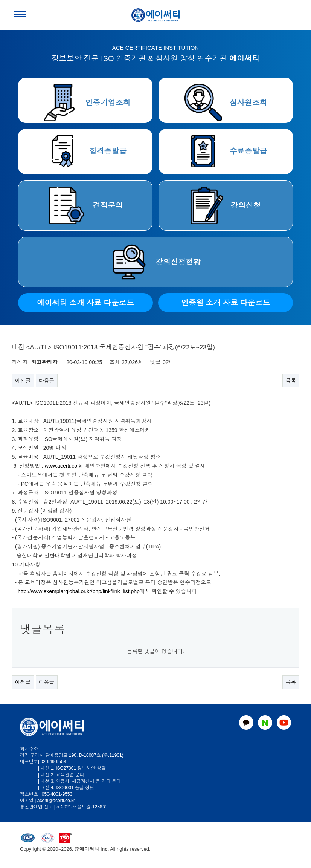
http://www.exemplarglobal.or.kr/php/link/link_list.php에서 (84, 591)
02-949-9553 (53, 762)
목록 (291, 381)
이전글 (23, 381)
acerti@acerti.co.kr (56, 801)
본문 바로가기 (0, 0)
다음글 (47, 381)
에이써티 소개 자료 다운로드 (86, 303)
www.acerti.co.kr (64, 466)
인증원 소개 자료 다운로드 (226, 303)
